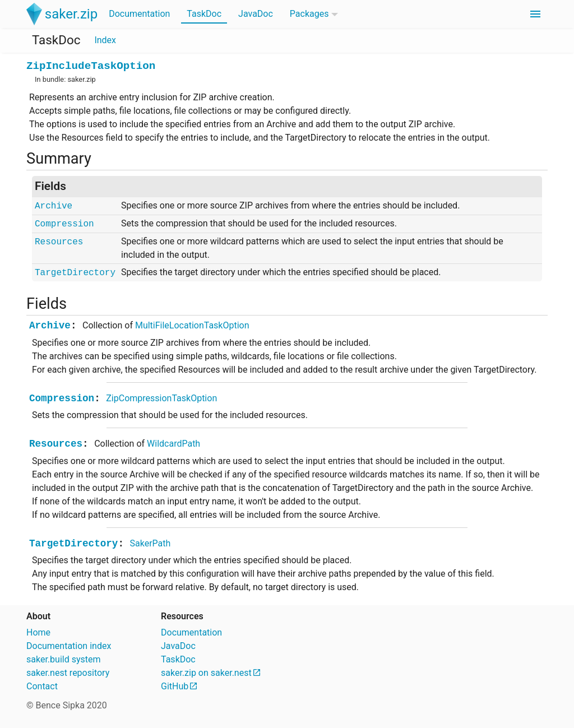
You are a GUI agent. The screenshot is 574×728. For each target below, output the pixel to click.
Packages (309, 14)
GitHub (175, 686)
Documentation (139, 14)
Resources (59, 242)
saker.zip (81, 79)
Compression (64, 224)
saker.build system (64, 659)
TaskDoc (204, 14)
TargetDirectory (75, 273)
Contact (42, 686)
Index (105, 40)
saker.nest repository (68, 673)
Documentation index (69, 646)
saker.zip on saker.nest (206, 673)
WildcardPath (173, 444)
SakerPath (151, 543)
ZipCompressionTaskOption (161, 398)
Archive (54, 206)
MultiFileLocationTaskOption (192, 325)
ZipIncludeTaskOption (91, 66)
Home (38, 632)
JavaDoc (256, 14)
